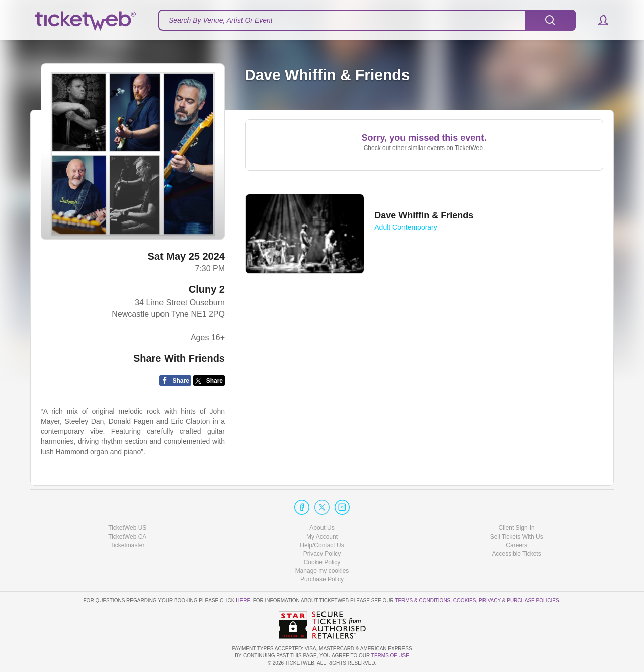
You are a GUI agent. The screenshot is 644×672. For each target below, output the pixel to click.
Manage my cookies (322, 571)
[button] (598, 20)
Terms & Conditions (423, 600)
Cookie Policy (322, 562)
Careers (516, 545)
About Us (322, 528)
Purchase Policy (322, 579)
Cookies (465, 600)
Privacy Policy (322, 554)
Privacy (490, 600)
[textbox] (367, 20)
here (243, 600)
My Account (322, 537)
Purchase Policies (533, 600)
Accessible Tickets (517, 554)
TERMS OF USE (390, 656)
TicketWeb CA (127, 537)
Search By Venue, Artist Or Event (221, 20)
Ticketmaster (127, 545)
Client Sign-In (517, 528)
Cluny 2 (207, 289)
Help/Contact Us (322, 545)
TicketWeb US (127, 528)
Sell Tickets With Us (517, 537)
